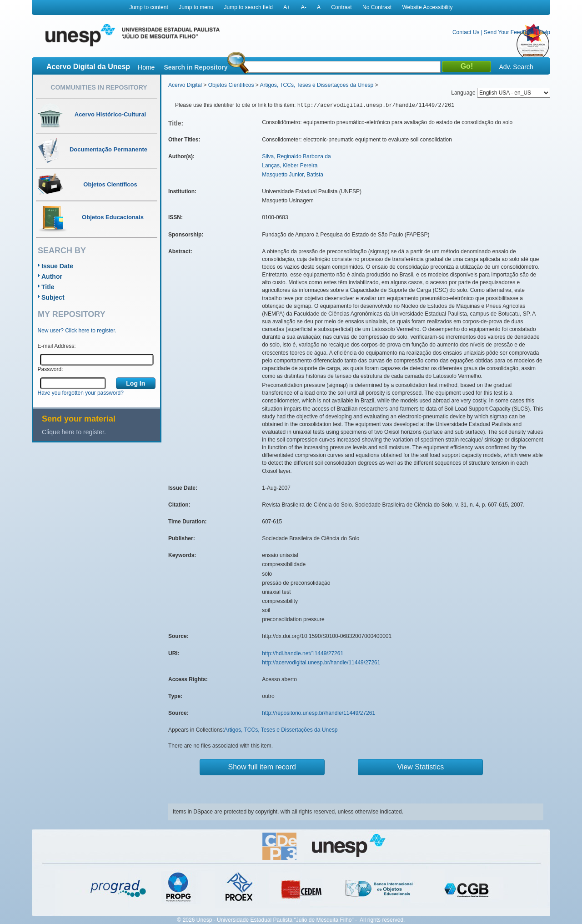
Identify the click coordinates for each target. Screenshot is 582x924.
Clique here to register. (74, 432)
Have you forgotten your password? (81, 393)
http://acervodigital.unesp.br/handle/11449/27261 (321, 663)
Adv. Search (516, 67)
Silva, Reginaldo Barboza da (296, 156)
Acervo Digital (185, 85)
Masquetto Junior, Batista (293, 175)
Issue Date (57, 266)
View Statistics (421, 767)
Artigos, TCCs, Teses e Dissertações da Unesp (316, 85)
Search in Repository (196, 67)
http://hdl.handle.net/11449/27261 (303, 653)
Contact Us (466, 32)
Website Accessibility (427, 7)
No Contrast (377, 7)
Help (544, 32)
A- (304, 7)
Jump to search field (248, 7)
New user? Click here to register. (77, 331)
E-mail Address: (57, 346)
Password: (50, 369)
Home (146, 67)
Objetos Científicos (231, 85)
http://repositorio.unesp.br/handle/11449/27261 (319, 713)
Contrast (341, 7)
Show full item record (262, 767)
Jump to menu (196, 7)
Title (48, 287)
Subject (53, 297)
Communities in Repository (99, 87)
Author (52, 276)
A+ (287, 7)
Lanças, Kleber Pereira (290, 166)
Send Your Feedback (509, 32)
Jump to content (148, 7)
